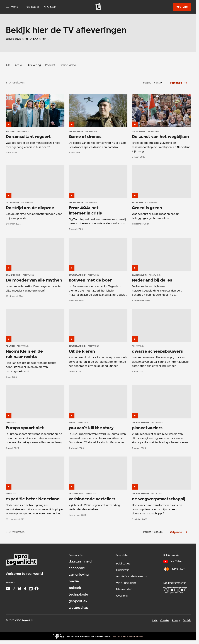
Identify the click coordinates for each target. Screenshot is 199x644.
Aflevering (34, 65)
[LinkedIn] (31, 589)
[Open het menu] (12, 7)
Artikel (19, 65)
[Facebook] (37, 589)
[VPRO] (175, 591)
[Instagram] (14, 589)
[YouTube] (182, 7)
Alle (8, 65)
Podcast (50, 65)
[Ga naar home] (98, 7)
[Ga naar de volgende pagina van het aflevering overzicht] (179, 83)
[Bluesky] (19, 589)
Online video (68, 65)
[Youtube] (8, 589)
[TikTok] (25, 589)
